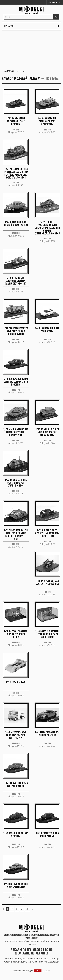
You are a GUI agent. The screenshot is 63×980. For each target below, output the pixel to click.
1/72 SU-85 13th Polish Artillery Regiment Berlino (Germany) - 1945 (16, 535)
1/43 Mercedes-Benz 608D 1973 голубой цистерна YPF (16, 735)
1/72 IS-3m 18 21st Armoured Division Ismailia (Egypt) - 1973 (16, 281)
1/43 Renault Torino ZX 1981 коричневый (16, 784)
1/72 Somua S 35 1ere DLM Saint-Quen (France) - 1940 (16, 483)
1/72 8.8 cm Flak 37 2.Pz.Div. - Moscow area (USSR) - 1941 (47, 533)
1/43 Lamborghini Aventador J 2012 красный (16, 121)
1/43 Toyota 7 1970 (16, 682)
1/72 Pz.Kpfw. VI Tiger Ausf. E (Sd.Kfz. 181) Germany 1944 (47, 432)
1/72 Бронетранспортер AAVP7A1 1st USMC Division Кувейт (16, 331)
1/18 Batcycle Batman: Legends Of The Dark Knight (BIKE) (47, 634)
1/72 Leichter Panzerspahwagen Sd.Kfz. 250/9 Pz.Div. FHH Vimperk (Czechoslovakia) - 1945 (47, 228)
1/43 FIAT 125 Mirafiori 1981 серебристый (16, 885)
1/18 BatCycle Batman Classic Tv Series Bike (47, 582)
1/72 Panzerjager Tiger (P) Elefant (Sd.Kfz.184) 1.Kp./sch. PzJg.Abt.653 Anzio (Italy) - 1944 (16, 173)
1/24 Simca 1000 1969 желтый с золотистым (16, 223)
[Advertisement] (31, 51)
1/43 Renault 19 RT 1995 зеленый (16, 835)
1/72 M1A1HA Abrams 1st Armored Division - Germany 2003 (16, 432)
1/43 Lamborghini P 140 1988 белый (47, 330)
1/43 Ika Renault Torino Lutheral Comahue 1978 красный (16, 382)
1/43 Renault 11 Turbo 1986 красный (47, 835)
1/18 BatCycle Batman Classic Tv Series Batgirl (16, 634)
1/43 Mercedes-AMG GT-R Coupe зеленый (47, 734)
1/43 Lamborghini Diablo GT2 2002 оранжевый (47, 121)
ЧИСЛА (38, 971)
